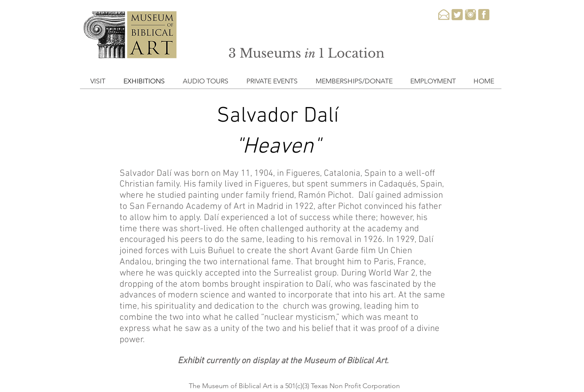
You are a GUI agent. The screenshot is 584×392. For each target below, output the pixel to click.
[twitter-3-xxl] (457, 15)
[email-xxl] (444, 15)
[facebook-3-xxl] (484, 15)
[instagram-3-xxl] (470, 15)
